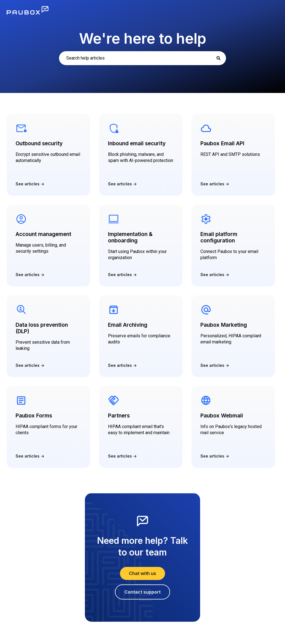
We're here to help (143, 39)
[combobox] (142, 58)
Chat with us (142, 573)
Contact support (142, 592)
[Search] (218, 58)
